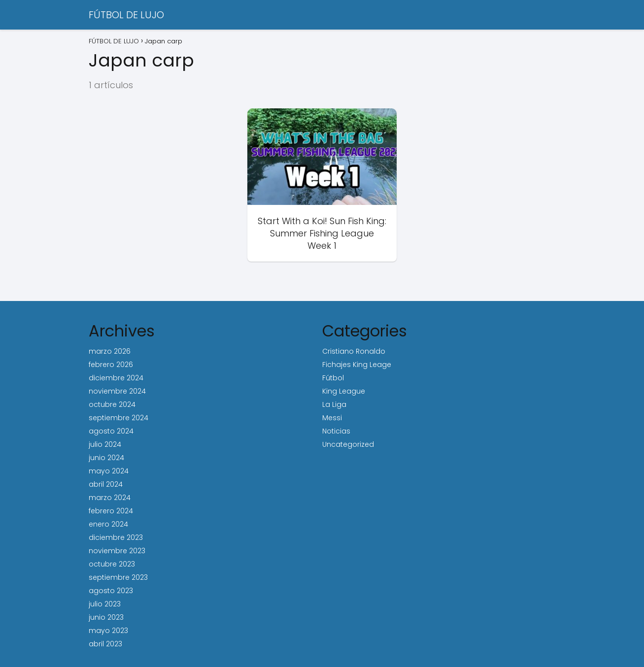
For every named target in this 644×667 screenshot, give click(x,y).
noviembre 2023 (117, 551)
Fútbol (333, 378)
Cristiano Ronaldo (354, 351)
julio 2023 (105, 604)
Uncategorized (348, 444)
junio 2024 (106, 458)
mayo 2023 (108, 631)
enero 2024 (108, 524)
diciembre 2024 (116, 378)
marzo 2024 (110, 498)
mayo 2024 (109, 471)
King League (344, 391)
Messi (332, 418)
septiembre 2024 (119, 418)
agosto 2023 (111, 591)
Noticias (336, 431)
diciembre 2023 (116, 537)
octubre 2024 (112, 404)
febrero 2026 (111, 365)
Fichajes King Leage (357, 365)
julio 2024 (105, 444)
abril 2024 (106, 484)
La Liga (334, 404)
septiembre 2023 (118, 577)
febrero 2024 (111, 511)
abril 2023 (105, 644)
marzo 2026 (110, 351)
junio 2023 (106, 617)
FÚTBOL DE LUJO (126, 15)
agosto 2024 (111, 431)
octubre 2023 (112, 564)
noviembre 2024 (117, 391)
